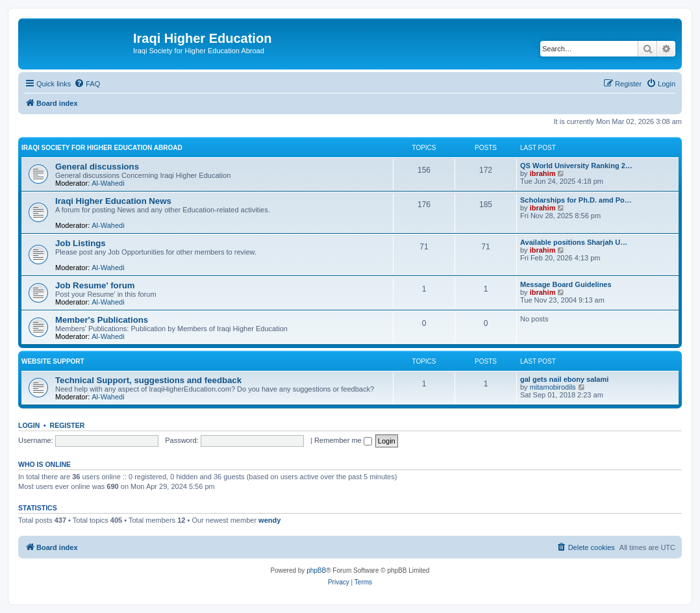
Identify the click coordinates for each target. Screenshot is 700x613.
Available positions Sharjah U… (574, 242)
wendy (269, 520)
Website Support (53, 361)
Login (29, 425)
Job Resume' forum (95, 285)
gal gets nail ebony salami (564, 379)
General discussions (97, 167)
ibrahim (543, 173)
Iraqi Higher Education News (113, 201)
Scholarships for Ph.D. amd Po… (576, 200)
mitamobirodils (553, 387)
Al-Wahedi (108, 183)
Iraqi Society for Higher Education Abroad (102, 148)
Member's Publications (102, 320)
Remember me (343, 440)
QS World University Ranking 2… (576, 166)
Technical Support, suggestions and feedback (148, 380)
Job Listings (81, 243)
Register (68, 425)
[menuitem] (87, 84)
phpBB (316, 570)
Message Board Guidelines (566, 284)
